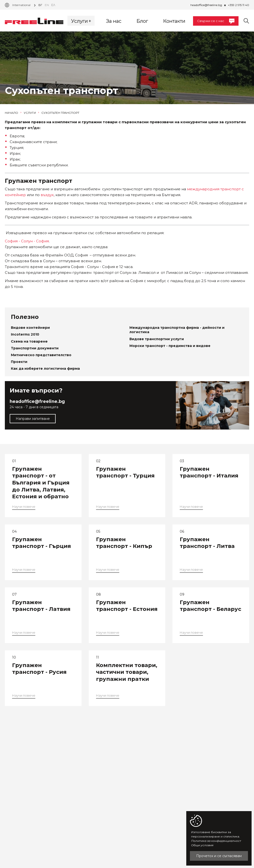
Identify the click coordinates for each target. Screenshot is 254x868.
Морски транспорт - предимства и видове (170, 346)
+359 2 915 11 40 (239, 5)
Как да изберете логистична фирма (45, 369)
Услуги (31, 113)
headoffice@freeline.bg (206, 5)
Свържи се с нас (216, 21)
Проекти (19, 362)
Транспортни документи (35, 348)
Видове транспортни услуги (157, 339)
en (47, 5)
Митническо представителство (41, 355)
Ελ (53, 5)
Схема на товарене (29, 341)
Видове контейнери (30, 328)
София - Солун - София (27, 241)
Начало (13, 113)
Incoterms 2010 (25, 334)
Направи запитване (33, 419)
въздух (47, 195)
